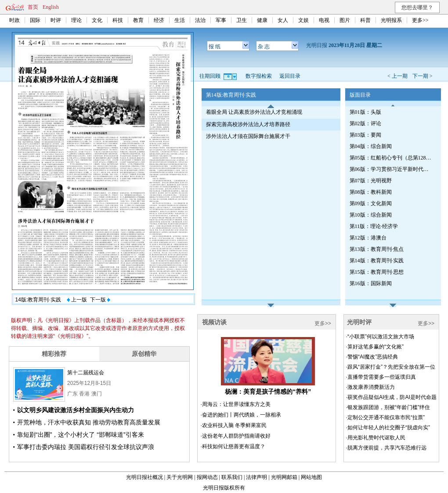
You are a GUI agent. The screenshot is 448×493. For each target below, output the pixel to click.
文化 (97, 20)
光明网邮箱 (284, 477)
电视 (324, 20)
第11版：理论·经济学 (374, 226)
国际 (35, 20)
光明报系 (391, 20)
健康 (262, 20)
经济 (159, 20)
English (51, 7)
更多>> (420, 20)
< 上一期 (397, 76)
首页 (33, 7)
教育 (138, 20)
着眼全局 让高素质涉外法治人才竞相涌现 (254, 112)
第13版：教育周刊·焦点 (377, 249)
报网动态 (207, 477)
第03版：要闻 (365, 135)
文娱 (303, 20)
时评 (56, 20)
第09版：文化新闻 (371, 203)
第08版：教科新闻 (371, 192)
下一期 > (423, 76)
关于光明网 (180, 477)
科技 (118, 20)
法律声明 (257, 477)
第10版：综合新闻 (371, 215)
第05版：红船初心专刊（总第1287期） (391, 158)
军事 (221, 20)
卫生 (242, 20)
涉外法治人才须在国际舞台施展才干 (248, 136)
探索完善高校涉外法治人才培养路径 (248, 124)
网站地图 (311, 477)
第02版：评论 (365, 123)
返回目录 (290, 76)
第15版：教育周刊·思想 (377, 272)
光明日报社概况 (145, 477)
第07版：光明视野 (371, 181)
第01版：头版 (365, 112)
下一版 (100, 300)
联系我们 (232, 477)
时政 (14, 20)
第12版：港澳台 (368, 238)
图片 (345, 20)
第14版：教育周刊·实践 (377, 261)
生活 (180, 20)
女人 (283, 20)
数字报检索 (259, 76)
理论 (76, 20)
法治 (200, 20)
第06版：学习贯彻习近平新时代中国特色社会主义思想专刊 (391, 169)
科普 (365, 20)
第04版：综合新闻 (371, 146)
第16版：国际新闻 (371, 283)
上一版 (77, 300)
